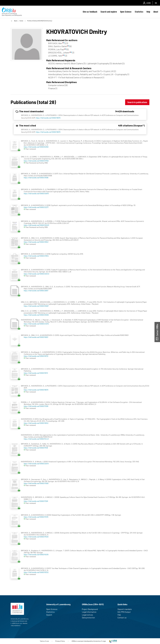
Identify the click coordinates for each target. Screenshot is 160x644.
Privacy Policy (60, 641)
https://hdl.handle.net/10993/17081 (36, 501)
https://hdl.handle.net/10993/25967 (36, 306)
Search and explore (109, 12)
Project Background (91, 609)
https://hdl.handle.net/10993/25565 (36, 315)
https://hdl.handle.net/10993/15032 (36, 572)
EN (156, 3)
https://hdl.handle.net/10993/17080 (36, 483)
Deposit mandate (126, 609)
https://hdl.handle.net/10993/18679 (48, 118)
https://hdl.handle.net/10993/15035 (36, 554)
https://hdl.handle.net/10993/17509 (36, 537)
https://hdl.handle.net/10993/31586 (36, 178)
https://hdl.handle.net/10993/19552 (36, 423)
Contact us (123, 618)
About (156, 12)
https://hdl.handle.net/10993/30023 (36, 225)
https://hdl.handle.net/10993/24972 (36, 324)
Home (21, 21)
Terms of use (44, 641)
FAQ (120, 615)
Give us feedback (90, 12)
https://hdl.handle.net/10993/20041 (36, 464)
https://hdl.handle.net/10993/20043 (36, 274)
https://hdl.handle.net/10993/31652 (36, 242)
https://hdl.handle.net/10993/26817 (36, 291)
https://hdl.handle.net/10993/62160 (36, 147)
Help (148, 12)
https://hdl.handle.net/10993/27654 (36, 256)
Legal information (90, 612)
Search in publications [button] (137, 102)
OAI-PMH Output (125, 612)
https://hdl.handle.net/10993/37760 (36, 161)
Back (16, 21)
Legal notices (88, 615)
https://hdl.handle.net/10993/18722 (36, 356)
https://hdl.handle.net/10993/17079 (36, 517)
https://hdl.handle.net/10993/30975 (36, 193)
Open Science (126, 12)
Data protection (89, 618)
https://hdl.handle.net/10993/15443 (36, 439)
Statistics (139, 12)
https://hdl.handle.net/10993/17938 (36, 406)
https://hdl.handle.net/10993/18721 (36, 373)
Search (50, 615)
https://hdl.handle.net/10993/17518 (36, 448)
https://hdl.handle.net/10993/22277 (36, 207)
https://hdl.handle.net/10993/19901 (36, 337)
